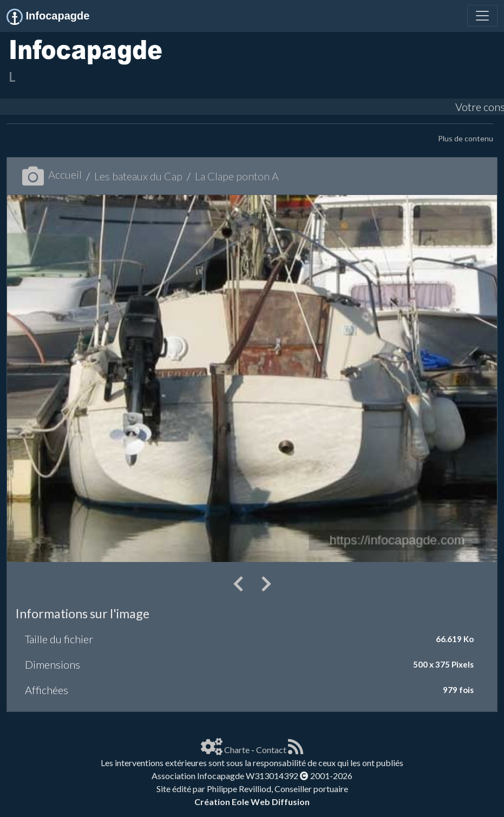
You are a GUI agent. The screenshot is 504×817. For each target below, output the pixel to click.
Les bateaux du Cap (138, 176)
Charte (237, 750)
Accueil (52, 174)
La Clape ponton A (237, 176)
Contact (271, 750)
